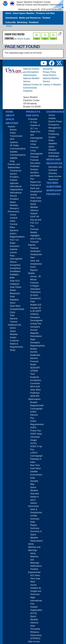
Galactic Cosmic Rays (14, 252)
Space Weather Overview (35, 490)
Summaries (34, 506)
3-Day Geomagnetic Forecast (37, 154)
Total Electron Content (14, 319)
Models (32, 273)
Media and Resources (30, 18)
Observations (34, 399)
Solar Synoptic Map (34, 481)
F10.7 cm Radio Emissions (15, 243)
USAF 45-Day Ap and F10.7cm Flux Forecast (36, 223)
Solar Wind (15, 306)
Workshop (22, 22)
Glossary (53, 173)
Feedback (34, 22)
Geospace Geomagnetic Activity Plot (37, 321)
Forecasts (33, 119)
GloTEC (34, 352)
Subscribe (11, 22)
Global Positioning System (54, 134)
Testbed (46, 18)
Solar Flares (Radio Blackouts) (16, 290)
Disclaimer (48, 69)
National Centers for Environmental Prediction (33, 88)
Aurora (13, 215)
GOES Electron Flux (34, 415)
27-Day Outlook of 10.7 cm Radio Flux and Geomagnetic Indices (37, 132)
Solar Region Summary (35, 525)
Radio (51, 140)
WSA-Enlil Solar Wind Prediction (35, 390)
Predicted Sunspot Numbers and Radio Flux (35, 173)
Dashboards (12, 18)
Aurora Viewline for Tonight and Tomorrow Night (36, 591)
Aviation (52, 118)
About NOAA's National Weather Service (51, 78)
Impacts (11, 127)
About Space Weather (24, 13)
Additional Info (14, 325)
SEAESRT (35, 368)
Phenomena (13, 212)
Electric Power (55, 122)
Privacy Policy (49, 72)
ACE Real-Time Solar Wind (35, 579)
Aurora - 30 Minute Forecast (36, 280)
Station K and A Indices (35, 500)
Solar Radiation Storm (14, 300)
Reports (32, 245)
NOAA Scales (24, 39)
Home (8, 13)
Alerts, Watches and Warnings (34, 547)
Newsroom (53, 180)
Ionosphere (15, 265)
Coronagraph (36, 409)
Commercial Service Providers (15, 174)
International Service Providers (16, 196)
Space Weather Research (14, 205)
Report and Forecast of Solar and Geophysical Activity (36, 188)
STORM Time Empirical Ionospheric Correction (36, 377)
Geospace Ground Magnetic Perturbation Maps (36, 333)
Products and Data (45, 13)
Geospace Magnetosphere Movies (38, 346)
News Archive (55, 176)
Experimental (34, 572)
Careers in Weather (52, 85)
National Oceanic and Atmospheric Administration (31, 72)
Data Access (34, 642)
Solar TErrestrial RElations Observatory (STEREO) (36, 632)
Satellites (53, 144)
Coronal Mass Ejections (14, 227)
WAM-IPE (35, 396)
